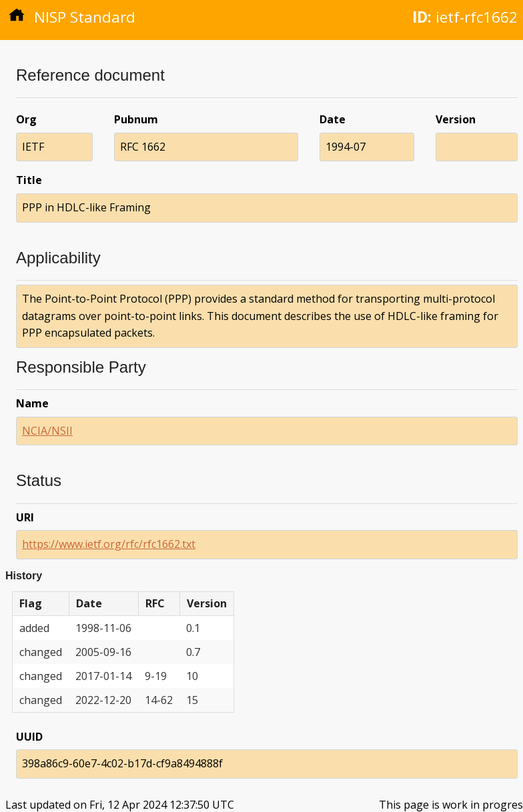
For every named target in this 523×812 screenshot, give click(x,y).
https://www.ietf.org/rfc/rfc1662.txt (109, 544)
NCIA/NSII (47, 431)
